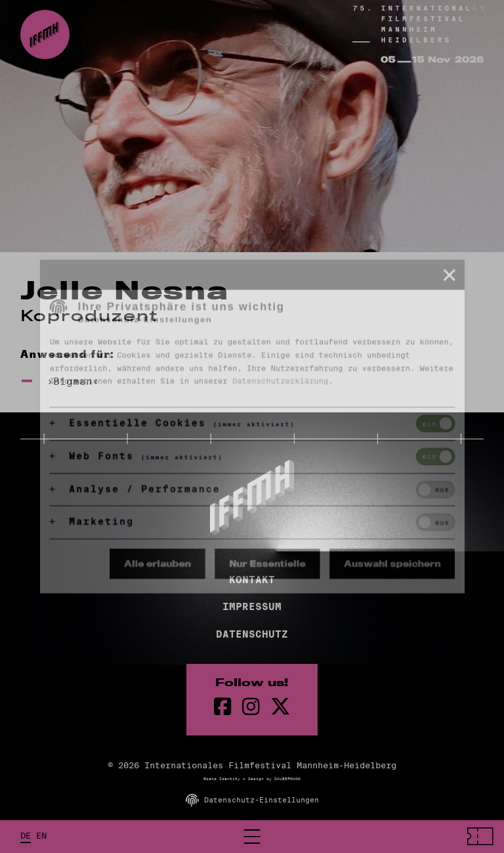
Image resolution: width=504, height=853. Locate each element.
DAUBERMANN (287, 779)
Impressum (252, 607)
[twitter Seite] (280, 707)
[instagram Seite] (251, 707)
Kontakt (252, 580)
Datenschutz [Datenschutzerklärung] (252, 634)
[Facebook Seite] (223, 707)
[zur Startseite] (45, 34)
